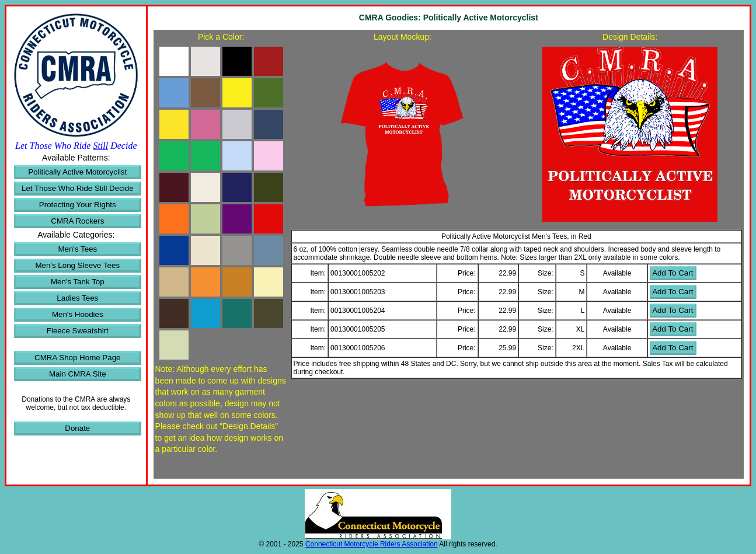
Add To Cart (673, 273)
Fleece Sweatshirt (78, 331)
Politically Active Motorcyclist (77, 172)
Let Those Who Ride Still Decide (78, 188)
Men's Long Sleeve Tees (78, 265)
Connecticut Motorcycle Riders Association (372, 544)
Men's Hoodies (78, 314)
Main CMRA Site (78, 374)
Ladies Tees (77, 298)
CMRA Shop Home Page (77, 358)
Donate (77, 428)
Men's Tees (77, 249)
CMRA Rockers (77, 221)
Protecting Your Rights (78, 205)
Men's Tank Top (78, 282)
